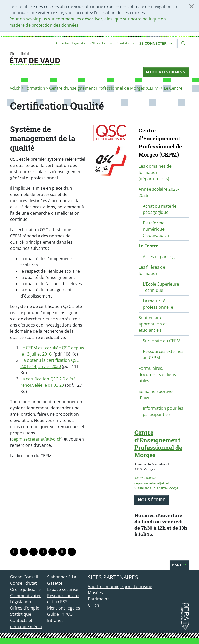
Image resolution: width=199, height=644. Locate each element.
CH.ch (94, 605)
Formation (35, 88)
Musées (95, 593)
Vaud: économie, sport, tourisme (120, 586)
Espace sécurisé (63, 589)
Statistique (21, 614)
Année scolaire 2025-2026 (159, 192)
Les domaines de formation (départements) (155, 172)
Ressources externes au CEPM (163, 355)
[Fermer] (191, 6)
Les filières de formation (152, 270)
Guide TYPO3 (60, 614)
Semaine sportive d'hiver (156, 394)
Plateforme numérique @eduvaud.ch (156, 229)
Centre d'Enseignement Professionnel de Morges (158, 444)
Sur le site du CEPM (162, 341)
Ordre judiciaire (25, 589)
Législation (80, 43)
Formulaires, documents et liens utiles (157, 374)
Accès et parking (159, 257)
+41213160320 (145, 478)
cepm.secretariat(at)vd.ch (36, 439)
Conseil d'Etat (23, 583)
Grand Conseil (24, 577)
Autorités (63, 43)
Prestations (125, 43)
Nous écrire (152, 500)
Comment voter (26, 596)
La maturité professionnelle (158, 304)
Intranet (55, 620)
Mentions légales (64, 608)
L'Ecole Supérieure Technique (161, 287)
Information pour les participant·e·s (163, 411)
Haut (179, 565)
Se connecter (156, 43)
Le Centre (173, 88)
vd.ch (15, 88)
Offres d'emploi (102, 43)
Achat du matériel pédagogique (160, 209)
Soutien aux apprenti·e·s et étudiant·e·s (153, 324)
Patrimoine (99, 599)
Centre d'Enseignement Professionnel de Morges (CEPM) (104, 88)
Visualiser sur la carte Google (156, 488)
